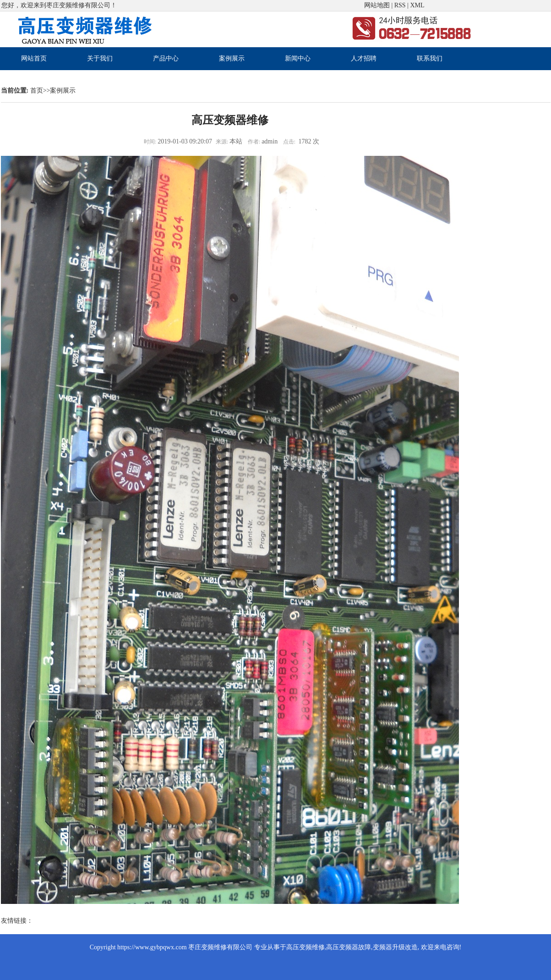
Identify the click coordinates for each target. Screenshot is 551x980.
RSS (400, 5)
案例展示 (232, 58)
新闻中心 (298, 58)
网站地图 (377, 5)
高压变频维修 (306, 947)
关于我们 (100, 58)
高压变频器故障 (349, 947)
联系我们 (430, 58)
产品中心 (166, 58)
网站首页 (34, 58)
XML (417, 5)
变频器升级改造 (395, 947)
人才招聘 (364, 58)
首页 (37, 91)
